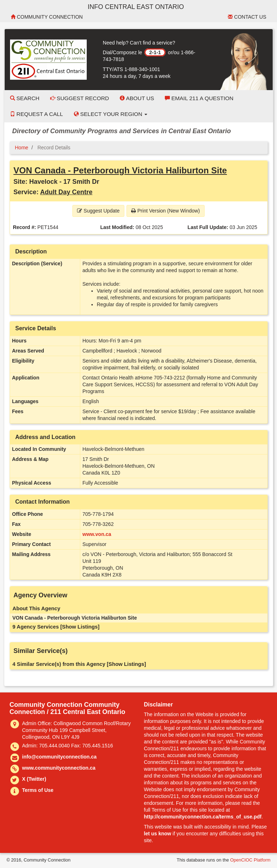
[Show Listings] (80, 627)
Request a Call (37, 114)
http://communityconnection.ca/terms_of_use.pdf (203, 817)
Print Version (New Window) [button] (165, 211)
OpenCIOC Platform (250, 860)
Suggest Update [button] (98, 211)
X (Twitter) (34, 779)
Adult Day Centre (66, 192)
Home (22, 148)
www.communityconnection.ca (59, 768)
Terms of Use (38, 790)
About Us (137, 98)
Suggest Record (80, 98)
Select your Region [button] (111, 114)
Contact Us (247, 17)
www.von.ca (97, 534)
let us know (158, 834)
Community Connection (47, 17)
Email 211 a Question (199, 98)
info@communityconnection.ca (59, 757)
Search (25, 98)
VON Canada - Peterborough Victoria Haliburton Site (120, 170)
